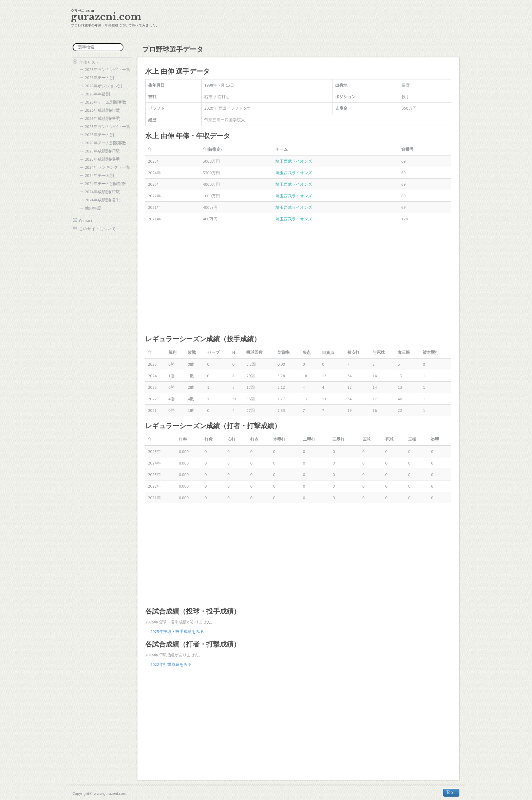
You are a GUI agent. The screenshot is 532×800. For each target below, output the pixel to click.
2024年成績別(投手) (103, 200)
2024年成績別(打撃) (103, 192)
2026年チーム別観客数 (106, 102)
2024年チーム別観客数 (106, 184)
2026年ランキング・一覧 (108, 69)
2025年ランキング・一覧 (108, 126)
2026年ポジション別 (103, 86)
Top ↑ (451, 792)
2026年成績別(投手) (103, 118)
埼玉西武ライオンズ (294, 161)
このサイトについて (97, 229)
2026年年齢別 (97, 94)
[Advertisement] (298, 279)
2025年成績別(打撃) (103, 151)
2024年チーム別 (99, 175)
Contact (86, 221)
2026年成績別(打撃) (103, 110)
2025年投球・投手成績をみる (177, 631)
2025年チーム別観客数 (106, 143)
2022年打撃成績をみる (171, 664)
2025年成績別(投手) (103, 159)
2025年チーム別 (99, 135)
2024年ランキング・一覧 (108, 167)
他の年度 (93, 208)
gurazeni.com (106, 17)
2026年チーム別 (99, 78)
